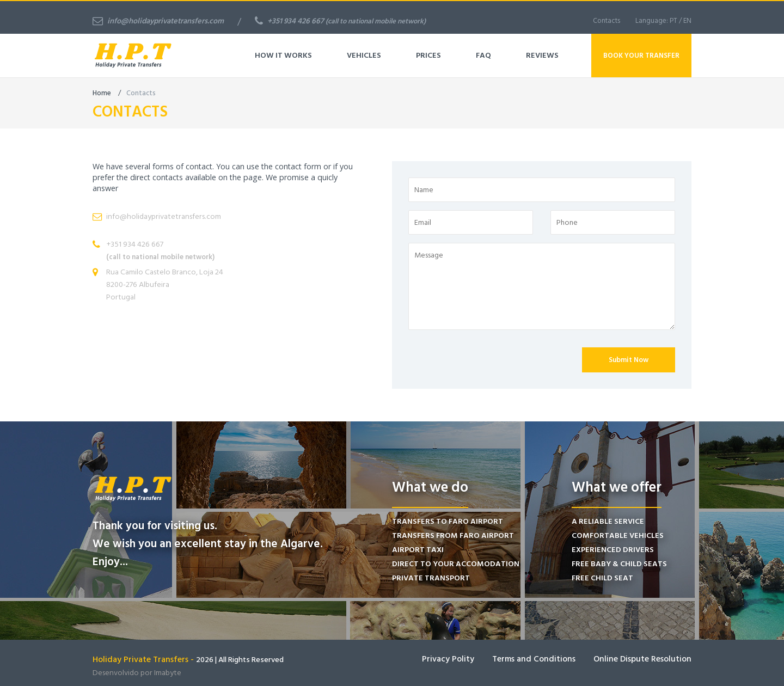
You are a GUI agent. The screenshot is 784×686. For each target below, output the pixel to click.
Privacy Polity (448, 659)
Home (102, 93)
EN (687, 21)
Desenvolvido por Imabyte (137, 673)
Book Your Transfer (641, 56)
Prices (428, 55)
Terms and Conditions (534, 659)
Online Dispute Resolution (642, 659)
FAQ (483, 55)
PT (673, 21)
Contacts (607, 21)
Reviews (542, 55)
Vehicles (364, 55)
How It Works (283, 55)
